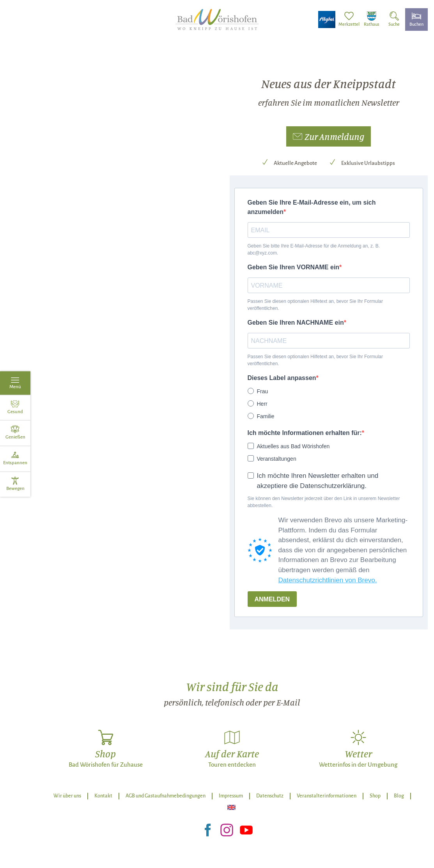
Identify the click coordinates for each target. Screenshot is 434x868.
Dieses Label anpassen (282, 378)
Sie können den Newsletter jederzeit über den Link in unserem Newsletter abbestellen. (324, 502)
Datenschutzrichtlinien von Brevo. (328, 580)
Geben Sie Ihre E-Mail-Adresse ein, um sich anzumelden (312, 207)
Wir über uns (67, 796)
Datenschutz (270, 796)
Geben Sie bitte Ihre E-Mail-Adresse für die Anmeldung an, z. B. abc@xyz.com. (314, 249)
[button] (329, 136)
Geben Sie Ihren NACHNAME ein (296, 323)
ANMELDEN (272, 599)
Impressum (231, 796)
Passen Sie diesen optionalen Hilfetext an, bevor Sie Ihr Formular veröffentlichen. (315, 305)
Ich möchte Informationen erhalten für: (305, 433)
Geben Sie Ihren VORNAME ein (294, 267)
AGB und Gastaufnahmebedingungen (166, 796)
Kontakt (103, 796)
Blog (399, 796)
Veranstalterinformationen (327, 796)
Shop (375, 796)
